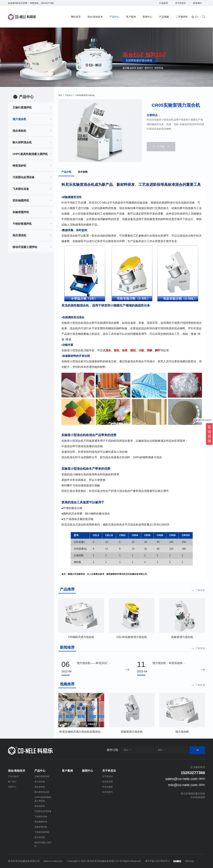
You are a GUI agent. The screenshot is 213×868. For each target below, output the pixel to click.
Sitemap (189, 861)
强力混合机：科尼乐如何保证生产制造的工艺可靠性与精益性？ (169, 663)
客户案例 (131, 17)
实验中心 (12, 787)
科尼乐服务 (108, 787)
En (197, 17)
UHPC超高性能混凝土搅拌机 (30, 154)
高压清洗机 (19, 235)
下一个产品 (158, 147)
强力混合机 (19, 119)
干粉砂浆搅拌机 (22, 224)
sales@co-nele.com (181, 779)
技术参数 (83, 172)
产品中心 (114, 17)
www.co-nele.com (53, 861)
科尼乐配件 (108, 792)
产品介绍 (66, 172)
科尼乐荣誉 (108, 782)
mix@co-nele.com (183, 785)
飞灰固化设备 (21, 189)
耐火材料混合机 (22, 142)
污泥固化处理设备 (24, 177)
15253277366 (47, 3)
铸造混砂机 (19, 166)
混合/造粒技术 (95, 17)
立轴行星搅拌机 (22, 108)
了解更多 (200, 590)
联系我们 (197, 3)
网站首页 (76, 17)
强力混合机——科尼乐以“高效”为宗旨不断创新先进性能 (94, 663)
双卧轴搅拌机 (21, 201)
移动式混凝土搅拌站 (25, 247)
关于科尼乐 (180, 3)
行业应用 (163, 3)
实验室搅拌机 (21, 212)
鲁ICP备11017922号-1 (158, 861)
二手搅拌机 (182, 17)
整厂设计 (12, 782)
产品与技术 (13, 776)
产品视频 (164, 17)
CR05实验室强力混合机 (85, 95)
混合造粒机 (19, 131)
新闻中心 (147, 17)
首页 (60, 95)
